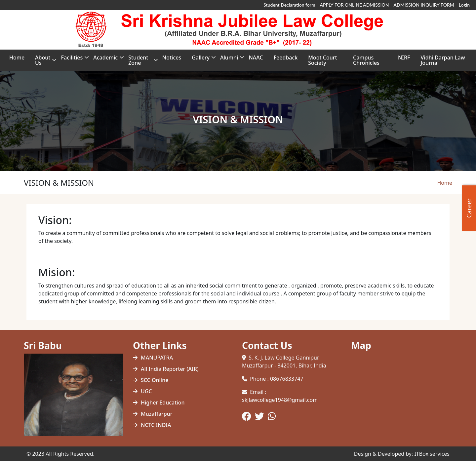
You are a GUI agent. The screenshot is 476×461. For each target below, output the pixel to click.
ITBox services (432, 454)
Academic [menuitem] (105, 60)
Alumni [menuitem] (229, 60)
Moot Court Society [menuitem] (322, 60)
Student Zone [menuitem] (140, 62)
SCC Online (155, 380)
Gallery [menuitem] (201, 60)
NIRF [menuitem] (404, 58)
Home (445, 183)
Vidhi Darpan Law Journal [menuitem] (443, 60)
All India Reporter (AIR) (170, 369)
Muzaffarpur (157, 414)
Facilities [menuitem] (72, 60)
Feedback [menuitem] (286, 58)
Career (469, 208)
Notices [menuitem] (172, 58)
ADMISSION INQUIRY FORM (424, 5)
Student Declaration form (289, 5)
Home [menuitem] (17, 58)
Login (464, 5)
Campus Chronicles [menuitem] (366, 60)
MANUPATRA (157, 358)
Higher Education (163, 403)
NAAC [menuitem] (256, 58)
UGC (146, 391)
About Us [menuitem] (43, 62)
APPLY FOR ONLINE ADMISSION (355, 5)
